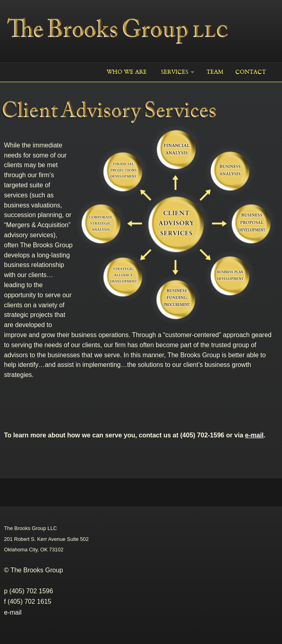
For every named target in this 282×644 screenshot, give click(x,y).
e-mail (13, 612)
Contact (251, 72)
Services (175, 72)
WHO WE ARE (127, 72)
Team (215, 72)
